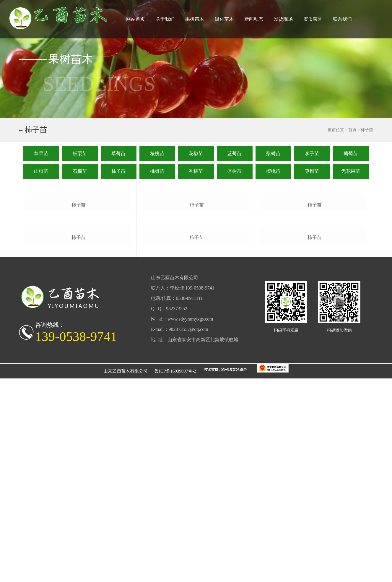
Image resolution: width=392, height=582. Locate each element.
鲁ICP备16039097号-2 (175, 575)
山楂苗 (41, 171)
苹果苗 (41, 153)
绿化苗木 (224, 19)
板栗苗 (80, 153)
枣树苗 (312, 171)
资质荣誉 (313, 19)
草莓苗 (118, 153)
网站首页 (136, 19)
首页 (352, 130)
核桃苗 (157, 153)
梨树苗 (273, 153)
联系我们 (342, 19)
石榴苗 (80, 171)
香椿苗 (196, 171)
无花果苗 (351, 171)
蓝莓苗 (235, 153)
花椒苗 (196, 153)
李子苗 (312, 153)
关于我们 (165, 19)
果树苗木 (195, 19)
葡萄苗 (351, 153)
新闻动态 (254, 19)
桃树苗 (157, 171)
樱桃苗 (273, 171)
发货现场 (283, 19)
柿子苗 (118, 171)
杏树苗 (235, 171)
